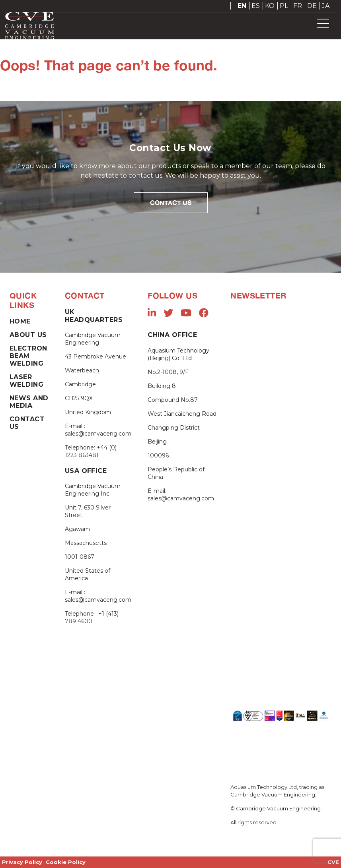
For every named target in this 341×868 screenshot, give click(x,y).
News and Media (29, 402)
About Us (28, 335)
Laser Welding (26, 381)
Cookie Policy (66, 862)
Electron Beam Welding (28, 356)
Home (20, 321)
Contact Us (171, 202)
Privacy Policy (22, 862)
